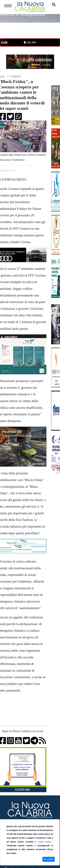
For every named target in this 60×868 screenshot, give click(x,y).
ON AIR (30, 43)
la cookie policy (44, 842)
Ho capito (49, 859)
